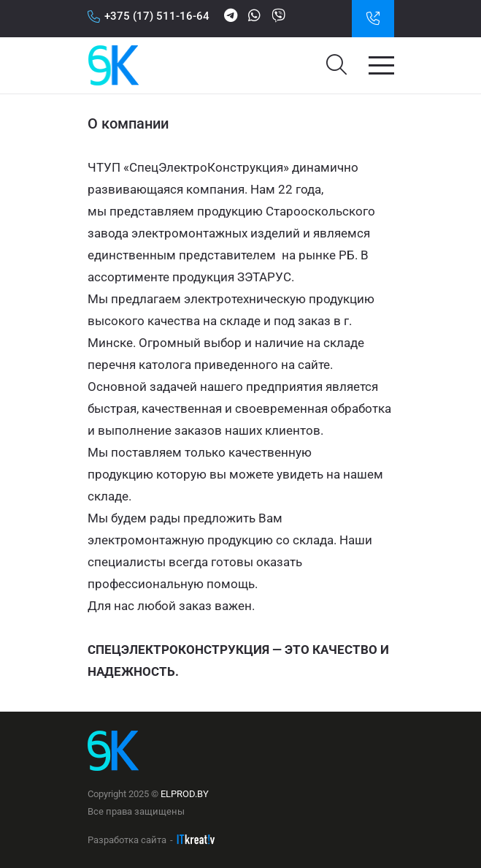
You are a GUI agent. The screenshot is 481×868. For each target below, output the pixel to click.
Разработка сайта (127, 840)
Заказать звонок (373, 18)
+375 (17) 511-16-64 (149, 16)
